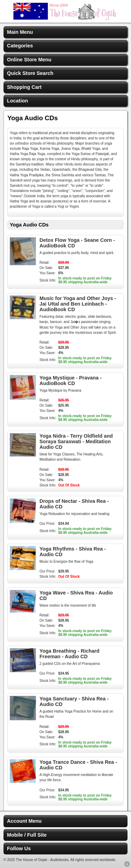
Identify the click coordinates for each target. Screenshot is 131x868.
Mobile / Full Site (27, 835)
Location (17, 101)
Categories (20, 46)
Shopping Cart (24, 87)
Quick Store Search (30, 73)
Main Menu (20, 32)
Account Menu (24, 821)
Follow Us (19, 848)
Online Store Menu (29, 60)
